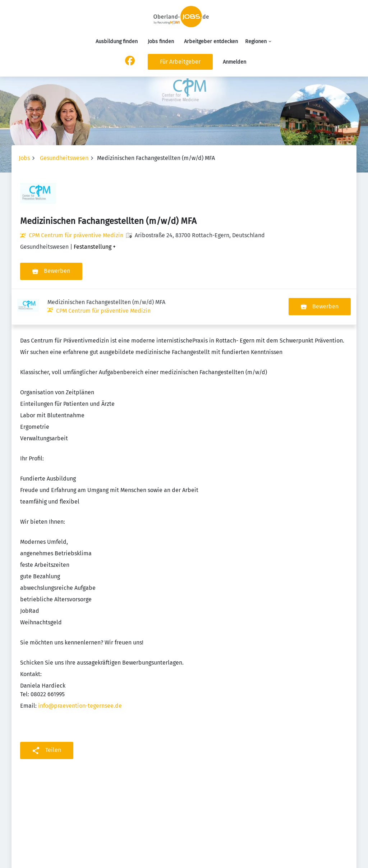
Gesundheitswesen (64, 158)
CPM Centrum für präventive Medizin (76, 235)
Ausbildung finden (117, 42)
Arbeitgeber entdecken (211, 42)
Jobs (24, 158)
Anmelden (234, 62)
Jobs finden (161, 42)
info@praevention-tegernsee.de (80, 670)
